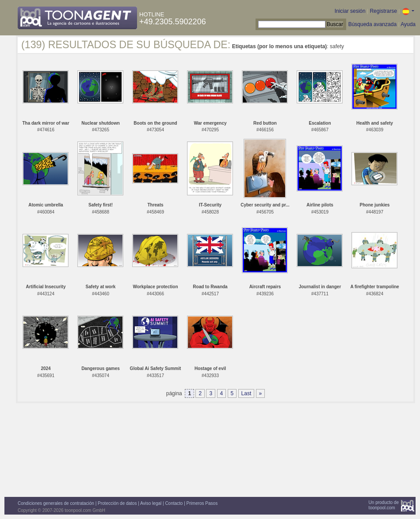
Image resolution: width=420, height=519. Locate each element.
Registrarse (383, 11)
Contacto (174, 503)
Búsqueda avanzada (372, 24)
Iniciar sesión (350, 11)
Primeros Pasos (202, 503)
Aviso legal (151, 503)
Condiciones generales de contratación (56, 503)
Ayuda (408, 24)
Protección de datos (117, 503)
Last (246, 393)
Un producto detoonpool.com (384, 505)
